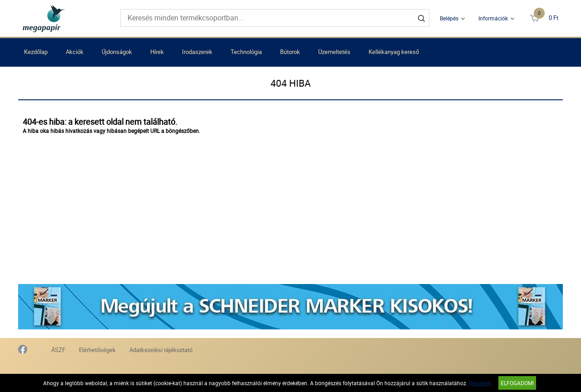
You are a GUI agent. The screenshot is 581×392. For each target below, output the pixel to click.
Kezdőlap (36, 52)
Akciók (75, 52)
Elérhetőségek (97, 350)
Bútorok (290, 52)
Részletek (480, 383)
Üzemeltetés (334, 52)
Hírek (157, 52)
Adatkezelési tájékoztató (161, 350)
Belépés (449, 18)
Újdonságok (117, 52)
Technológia (246, 52)
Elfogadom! (517, 383)
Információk (493, 18)
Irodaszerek (197, 52)
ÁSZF (58, 350)
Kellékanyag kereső (394, 52)
